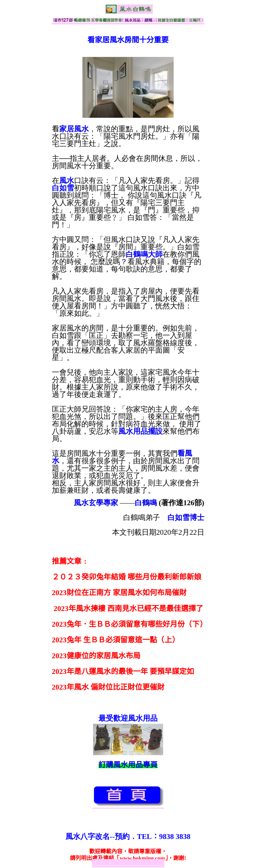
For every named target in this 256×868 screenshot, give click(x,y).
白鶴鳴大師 (144, 254)
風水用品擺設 (140, 431)
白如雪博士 (186, 517)
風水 (67, 180)
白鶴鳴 (146, 503)
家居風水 (74, 129)
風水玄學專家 (96, 503)
